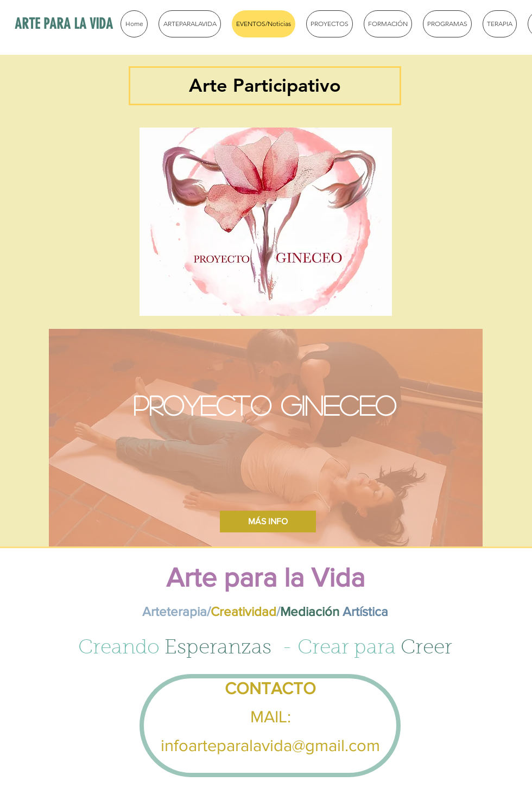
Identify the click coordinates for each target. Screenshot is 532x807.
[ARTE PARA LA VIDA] (88, 24)
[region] (266, 222)
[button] (265, 86)
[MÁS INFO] (268, 522)
